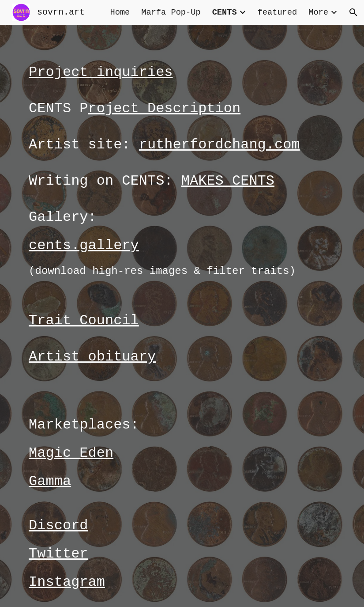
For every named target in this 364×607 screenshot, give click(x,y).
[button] (353, 12)
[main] (182, 316)
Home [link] (120, 12)
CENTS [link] (225, 12)
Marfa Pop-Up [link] (171, 12)
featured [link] (278, 12)
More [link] (318, 12)
